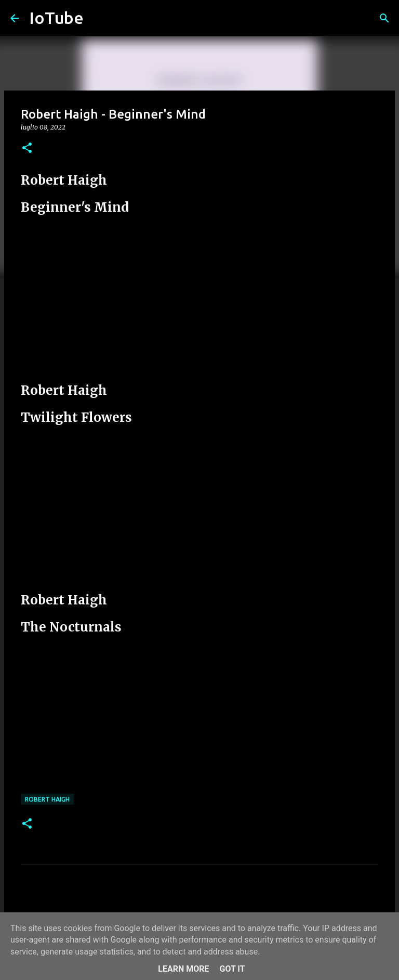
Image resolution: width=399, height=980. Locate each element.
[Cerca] (384, 18)
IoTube (56, 18)
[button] (27, 149)
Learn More (183, 969)
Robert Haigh (47, 799)
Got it (232, 969)
